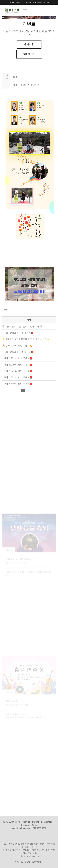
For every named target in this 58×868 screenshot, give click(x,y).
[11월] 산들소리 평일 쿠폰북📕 (18, 333)
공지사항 (29, 44)
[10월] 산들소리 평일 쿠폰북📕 (18, 352)
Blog (17, 862)
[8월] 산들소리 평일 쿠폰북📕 (17, 365)
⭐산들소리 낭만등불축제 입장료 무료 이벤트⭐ (26, 339)
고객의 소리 (29, 54)
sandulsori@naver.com (37, 2)
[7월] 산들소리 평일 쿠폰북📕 (17, 371)
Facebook (26, 862)
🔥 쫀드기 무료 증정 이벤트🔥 (17, 345)
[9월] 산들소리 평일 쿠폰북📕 (17, 358)
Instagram (37, 862)
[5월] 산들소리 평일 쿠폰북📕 (17, 377)
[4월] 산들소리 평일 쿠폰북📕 (17, 384)
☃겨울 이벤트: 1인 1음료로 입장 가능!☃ (22, 326)
